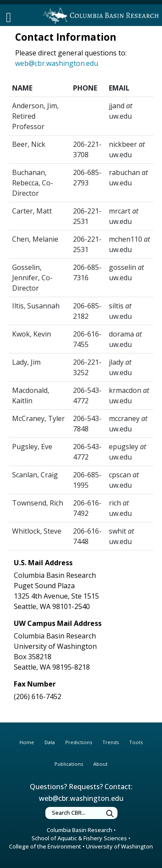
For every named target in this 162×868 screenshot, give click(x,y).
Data (50, 742)
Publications (69, 764)
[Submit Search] (110, 814)
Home (27, 742)
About (100, 764)
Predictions (79, 742)
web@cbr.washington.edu (57, 63)
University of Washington (119, 846)
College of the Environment (45, 846)
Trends (111, 742)
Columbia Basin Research (79, 830)
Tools (136, 742)
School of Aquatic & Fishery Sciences (79, 838)
